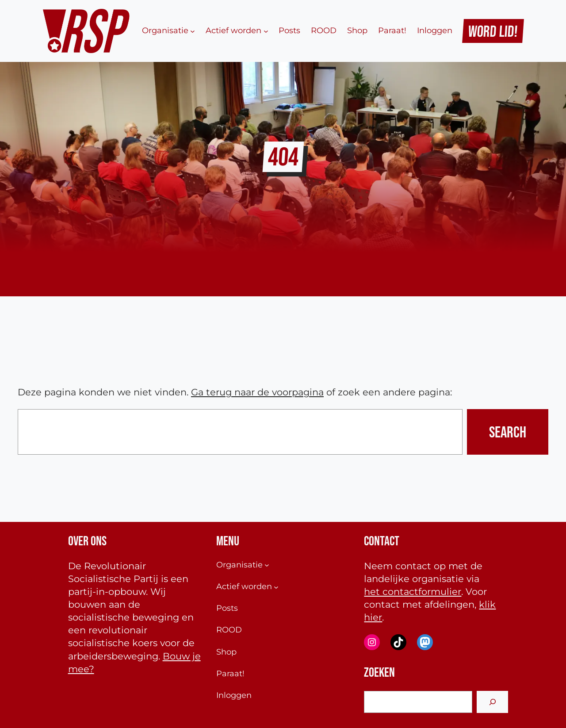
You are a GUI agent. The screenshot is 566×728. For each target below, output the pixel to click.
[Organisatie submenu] (193, 31)
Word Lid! (493, 31)
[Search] (492, 702)
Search (508, 432)
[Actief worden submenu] (266, 31)
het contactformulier (413, 592)
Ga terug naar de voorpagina (257, 392)
